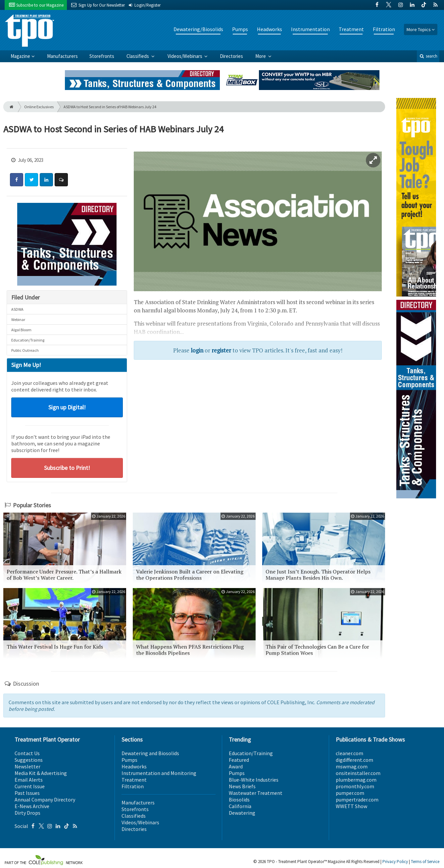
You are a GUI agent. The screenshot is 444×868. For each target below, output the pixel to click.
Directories (231, 56)
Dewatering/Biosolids (198, 29)
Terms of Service (425, 862)
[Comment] (61, 180)
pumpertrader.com (357, 799)
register (221, 350)
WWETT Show (351, 806)
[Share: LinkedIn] (46, 180)
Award (236, 766)
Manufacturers (62, 56)
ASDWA (17, 309)
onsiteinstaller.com (358, 773)
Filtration (384, 29)
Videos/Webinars (185, 56)
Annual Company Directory (45, 799)
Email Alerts (29, 780)
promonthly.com (355, 786)
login (197, 350)
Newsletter (27, 766)
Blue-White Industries (254, 780)
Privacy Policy (395, 862)
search (428, 56)
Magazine (20, 56)
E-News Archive (32, 806)
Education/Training (28, 340)
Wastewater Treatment (256, 793)
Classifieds (138, 56)
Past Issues (27, 793)
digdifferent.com (354, 760)
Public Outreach (25, 350)
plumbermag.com (356, 780)
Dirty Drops (27, 813)
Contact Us (27, 753)
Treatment (351, 29)
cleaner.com (349, 753)
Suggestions (29, 760)
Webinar (18, 320)
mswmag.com (352, 766)
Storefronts (102, 56)
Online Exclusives (39, 107)
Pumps (240, 29)
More (261, 56)
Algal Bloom (21, 330)
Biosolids (239, 799)
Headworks (270, 29)
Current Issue (30, 786)
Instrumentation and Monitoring (159, 773)
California (240, 806)
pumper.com (350, 793)
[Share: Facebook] (17, 180)
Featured (239, 760)
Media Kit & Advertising (41, 773)
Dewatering (242, 813)
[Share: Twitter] (31, 180)
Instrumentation (310, 29)
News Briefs (242, 786)
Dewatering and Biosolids (150, 753)
